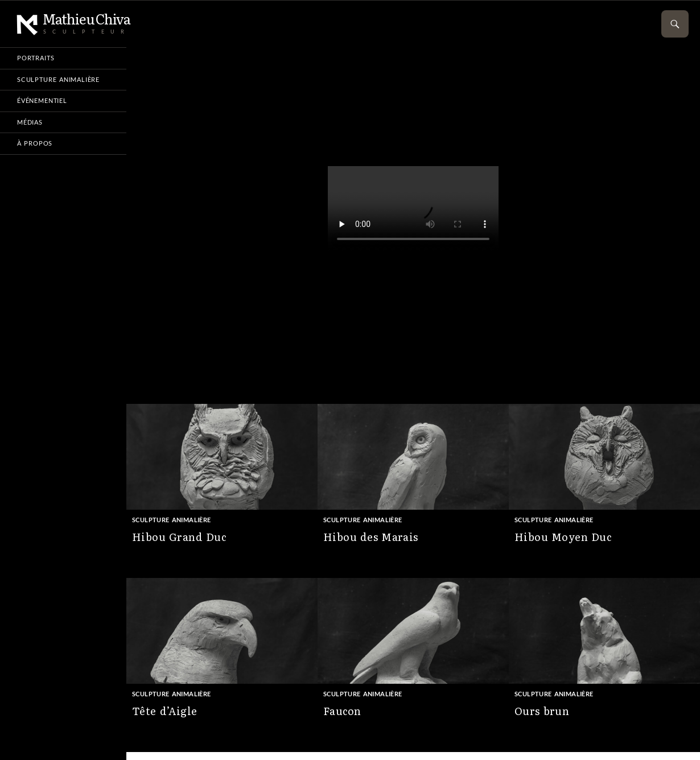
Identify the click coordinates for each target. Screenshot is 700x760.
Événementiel (42, 100)
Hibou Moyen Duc (563, 537)
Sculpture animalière (172, 520)
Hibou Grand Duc (179, 537)
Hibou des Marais (371, 537)
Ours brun (542, 711)
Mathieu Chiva (74, 19)
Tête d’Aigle (164, 711)
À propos (35, 143)
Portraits (36, 58)
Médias (30, 122)
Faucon (342, 711)
